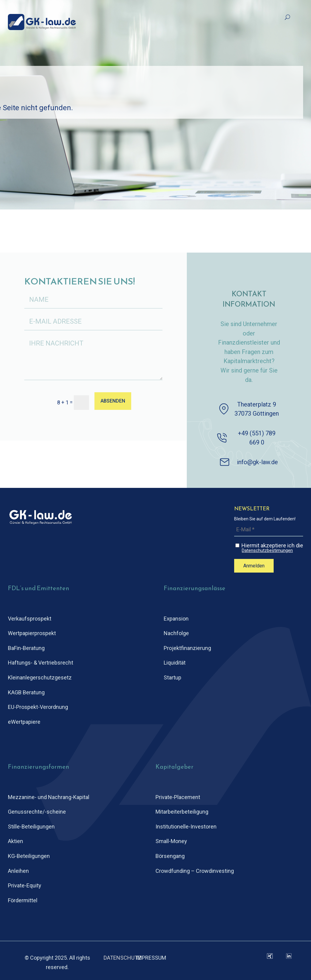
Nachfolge (176, 633)
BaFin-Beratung (26, 648)
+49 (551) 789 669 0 (257, 438)
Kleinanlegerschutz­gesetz (40, 677)
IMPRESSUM (151, 958)
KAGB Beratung (26, 692)
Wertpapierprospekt (32, 633)
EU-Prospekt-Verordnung (38, 707)
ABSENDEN (113, 401)
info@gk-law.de (257, 462)
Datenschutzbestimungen (267, 551)
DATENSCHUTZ (122, 958)
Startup (173, 677)
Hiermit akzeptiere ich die (269, 548)
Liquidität (175, 663)
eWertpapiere (24, 722)
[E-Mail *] (269, 530)
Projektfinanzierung (187, 648)
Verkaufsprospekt (30, 619)
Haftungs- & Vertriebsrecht (41, 663)
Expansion (176, 619)
